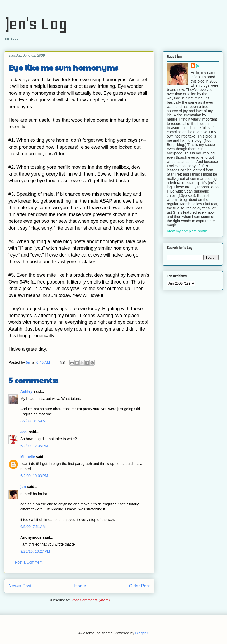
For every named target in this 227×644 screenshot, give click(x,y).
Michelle (28, 457)
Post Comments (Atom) (90, 600)
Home (80, 586)
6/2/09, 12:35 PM (34, 446)
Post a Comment (29, 562)
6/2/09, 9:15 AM (33, 421)
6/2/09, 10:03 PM (34, 476)
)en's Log (36, 24)
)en (23, 487)
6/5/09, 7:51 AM (33, 527)
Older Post (139, 586)
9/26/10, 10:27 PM (35, 551)
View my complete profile (187, 231)
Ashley (26, 391)
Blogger (141, 633)
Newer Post (20, 586)
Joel (24, 432)
